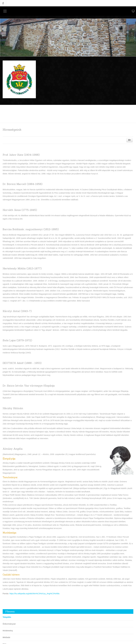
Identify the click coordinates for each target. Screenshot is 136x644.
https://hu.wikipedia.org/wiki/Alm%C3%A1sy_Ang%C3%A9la (34, 594)
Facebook (3, 3)
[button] (130, 140)
